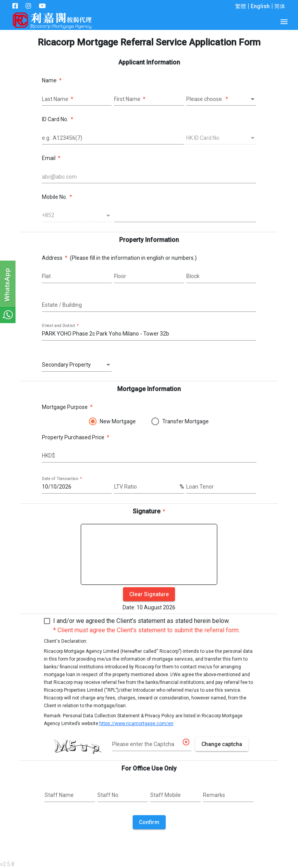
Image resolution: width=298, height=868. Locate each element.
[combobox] (221, 99)
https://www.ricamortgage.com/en (136, 724)
